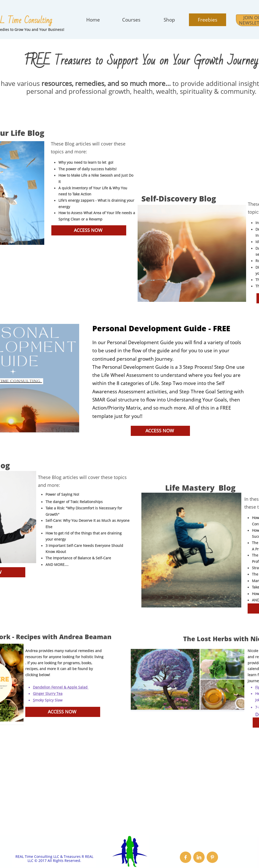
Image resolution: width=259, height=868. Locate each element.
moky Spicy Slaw (49, 700)
